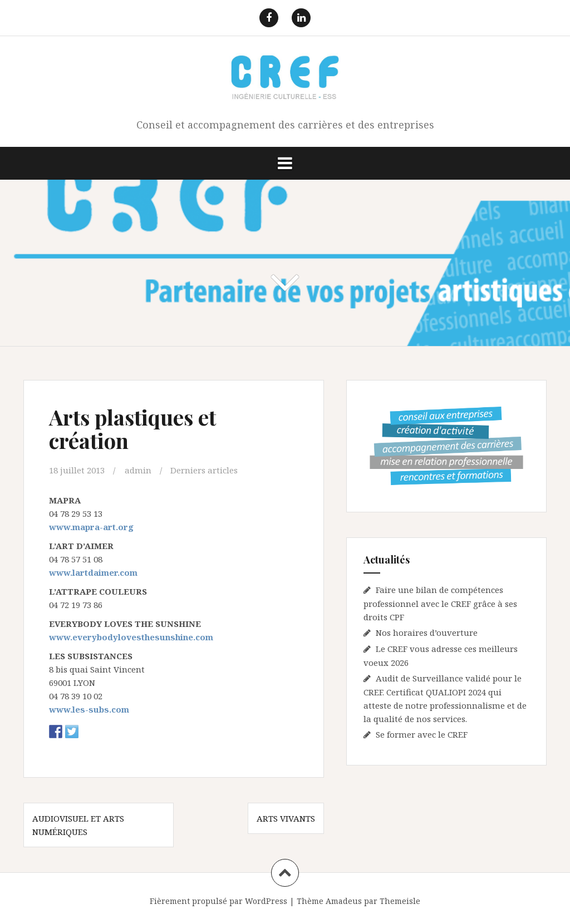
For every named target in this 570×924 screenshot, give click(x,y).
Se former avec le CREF (422, 734)
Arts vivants (286, 818)
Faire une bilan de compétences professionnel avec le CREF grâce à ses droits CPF (440, 603)
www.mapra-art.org (91, 527)
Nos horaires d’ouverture (427, 633)
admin (138, 470)
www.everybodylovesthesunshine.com (131, 637)
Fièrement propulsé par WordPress (218, 901)
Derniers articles (204, 470)
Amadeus (344, 901)
